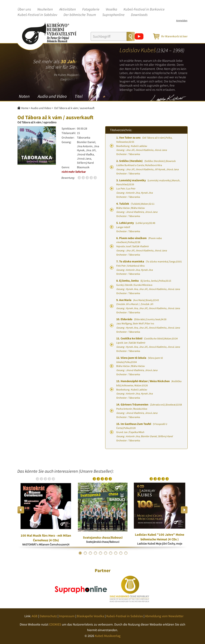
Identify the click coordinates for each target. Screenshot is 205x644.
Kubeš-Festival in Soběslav (37, 15)
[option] (46, 510)
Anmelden (182, 20)
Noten (24, 96)
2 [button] (85, 553)
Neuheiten (45, 9)
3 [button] (90, 553)
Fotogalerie (91, 9)
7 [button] (111, 553)
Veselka (111, 9)
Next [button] (184, 510)
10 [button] (126, 553)
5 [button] (101, 553)
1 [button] (80, 553)
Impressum (67, 616)
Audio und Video (52, 96)
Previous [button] (21, 510)
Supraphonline (113, 15)
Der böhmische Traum (80, 15)
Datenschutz (48, 616)
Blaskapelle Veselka (90, 616)
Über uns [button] (24, 9)
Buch (95, 96)
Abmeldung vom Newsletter (164, 616)
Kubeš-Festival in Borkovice (144, 9)
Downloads (139, 15)
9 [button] (121, 553)
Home (25, 108)
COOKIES (55, 624)
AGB (35, 616)
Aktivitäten (68, 9)
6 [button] (106, 553)
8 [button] (116, 553)
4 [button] (95, 553)
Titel (79, 96)
